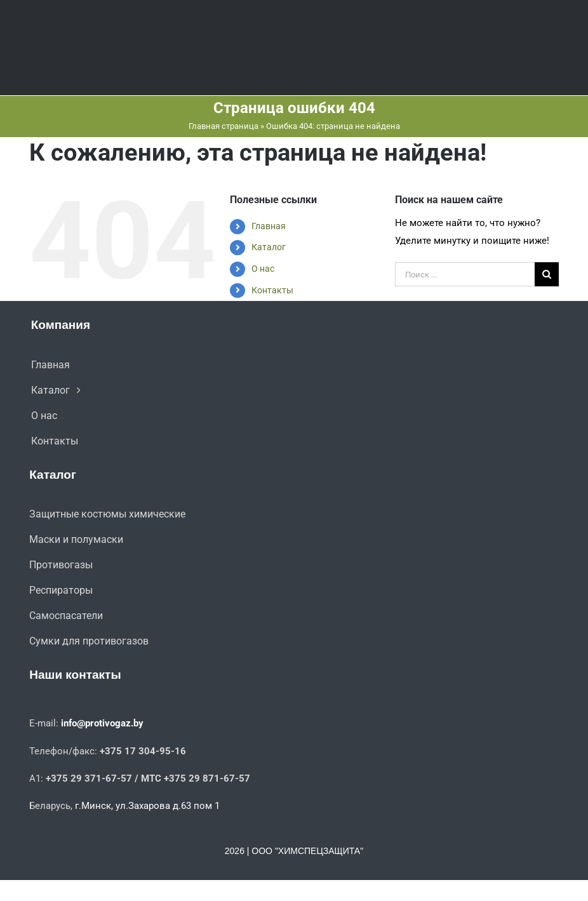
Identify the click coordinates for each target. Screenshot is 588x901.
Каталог (269, 247)
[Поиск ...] (465, 274)
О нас (263, 269)
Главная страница (224, 126)
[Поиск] (547, 274)
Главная (269, 226)
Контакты (272, 290)
